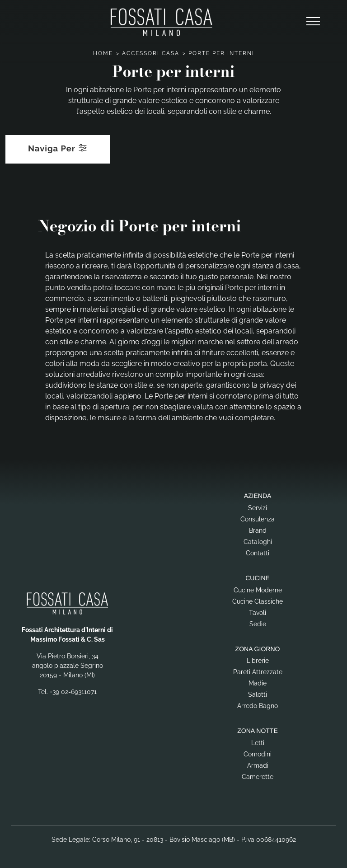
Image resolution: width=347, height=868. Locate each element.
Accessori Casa (151, 53)
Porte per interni (221, 53)
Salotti (258, 694)
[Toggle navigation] (313, 22)
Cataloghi (258, 542)
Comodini (258, 754)
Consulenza (258, 519)
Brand (258, 530)
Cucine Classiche (258, 601)
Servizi (258, 508)
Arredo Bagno (258, 706)
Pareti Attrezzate (258, 672)
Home (103, 53)
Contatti (258, 553)
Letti (258, 743)
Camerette (258, 777)
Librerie (258, 661)
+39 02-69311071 (73, 692)
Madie (258, 683)
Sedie (258, 624)
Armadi (258, 765)
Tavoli (258, 613)
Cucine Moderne (258, 590)
